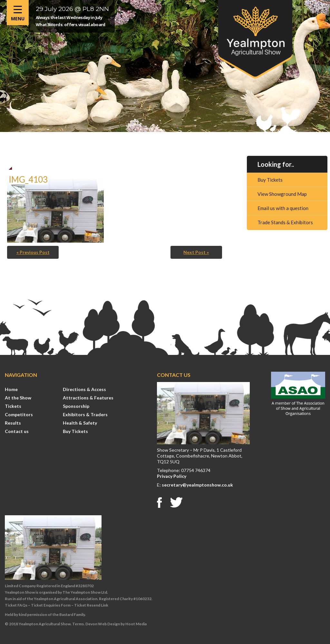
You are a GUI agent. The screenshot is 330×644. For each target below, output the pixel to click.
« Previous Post (33, 252)
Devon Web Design (103, 624)
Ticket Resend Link (91, 605)
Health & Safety (80, 423)
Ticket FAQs (16, 605)
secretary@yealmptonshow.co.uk (197, 485)
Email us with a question (283, 208)
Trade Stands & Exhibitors (285, 222)
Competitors (19, 414)
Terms (78, 624)
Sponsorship (76, 406)
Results (13, 423)
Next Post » (196, 252)
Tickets (13, 406)
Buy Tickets (270, 180)
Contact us (17, 431)
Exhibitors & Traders (85, 414)
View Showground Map (282, 194)
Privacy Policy (172, 476)
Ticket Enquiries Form (51, 605)
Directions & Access (84, 389)
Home (11, 389)
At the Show (18, 398)
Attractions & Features (88, 398)
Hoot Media (136, 624)
